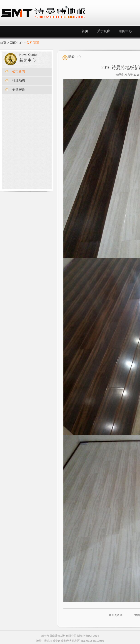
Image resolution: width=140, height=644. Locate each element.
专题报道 (19, 90)
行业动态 (19, 81)
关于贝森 (104, 31)
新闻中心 (125, 31)
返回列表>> (116, 615)
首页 (85, 31)
